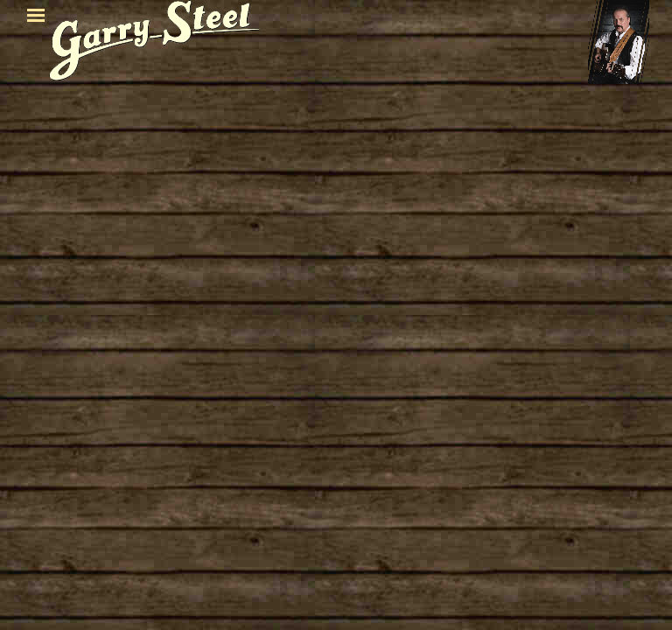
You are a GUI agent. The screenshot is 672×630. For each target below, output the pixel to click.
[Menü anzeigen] (36, 15)
